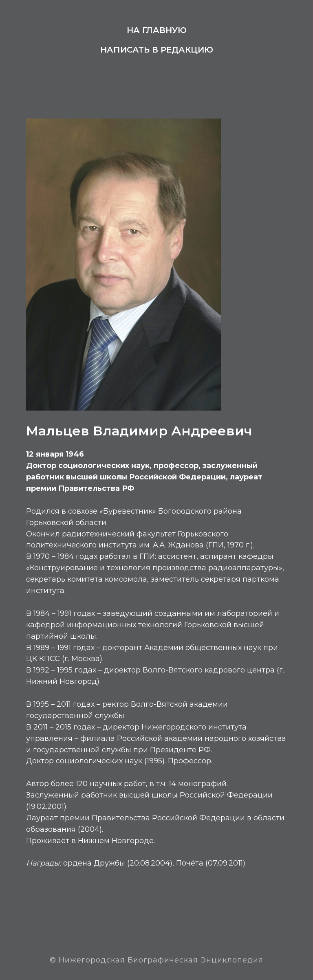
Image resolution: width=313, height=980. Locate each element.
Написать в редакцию (157, 50)
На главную (157, 30)
